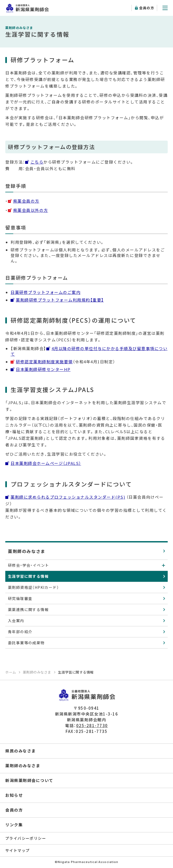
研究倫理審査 (20, 598)
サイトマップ (17, 850)
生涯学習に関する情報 (28, 576)
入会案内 (16, 621)
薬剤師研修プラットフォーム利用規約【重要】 (60, 300)
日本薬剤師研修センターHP (43, 369)
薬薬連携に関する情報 (28, 609)
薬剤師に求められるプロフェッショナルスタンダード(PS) (68, 497)
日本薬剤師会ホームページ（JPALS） (46, 463)
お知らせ (14, 795)
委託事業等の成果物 (26, 643)
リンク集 (14, 825)
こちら (37, 162)
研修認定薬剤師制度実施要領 (44, 362)
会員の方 (147, 8)
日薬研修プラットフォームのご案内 (45, 292)
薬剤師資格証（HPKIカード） (33, 587)
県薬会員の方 (26, 201)
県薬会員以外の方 (31, 210)
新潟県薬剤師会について (29, 780)
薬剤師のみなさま (27, 551)
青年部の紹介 (20, 632)
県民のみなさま (21, 751)
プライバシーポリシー (26, 838)
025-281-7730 (92, 725)
